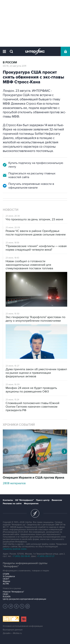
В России (10, 63)
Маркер (6, 581)
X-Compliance (9, 576)
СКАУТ (6, 579)
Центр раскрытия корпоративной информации (24, 599)
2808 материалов (14, 483)
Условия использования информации (23, 626)
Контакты (8, 500)
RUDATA (7, 597)
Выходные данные (13, 630)
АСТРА (6, 584)
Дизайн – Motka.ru (12, 633)
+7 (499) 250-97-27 (46, 556)
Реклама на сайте (12, 504)
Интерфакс (35, 51)
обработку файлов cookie (15, 549)
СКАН (6, 594)
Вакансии (57, 500)
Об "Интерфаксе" (24, 500)
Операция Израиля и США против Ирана (34, 478)
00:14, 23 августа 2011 (14, 66)
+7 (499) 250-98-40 (21, 556)
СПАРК (6, 574)
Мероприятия (31, 504)
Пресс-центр (43, 500)
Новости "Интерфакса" (13, 592)
